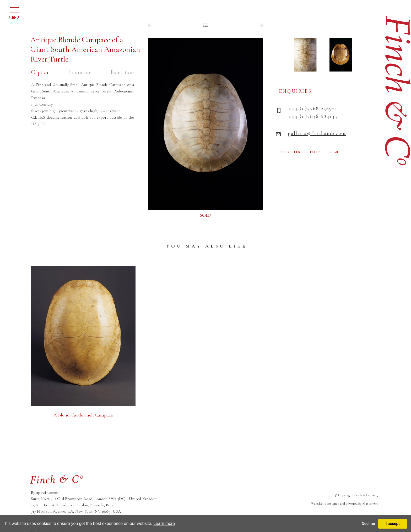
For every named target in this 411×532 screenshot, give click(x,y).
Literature (80, 72)
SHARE (335, 152)
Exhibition (122, 72)
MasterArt (370, 504)
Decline (368, 524)
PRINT (315, 152)
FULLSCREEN (290, 152)
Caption (40, 72)
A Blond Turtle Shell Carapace (83, 415)
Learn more (164, 523)
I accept (393, 524)
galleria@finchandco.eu (317, 133)
